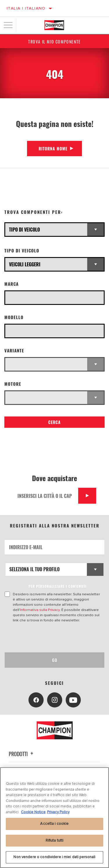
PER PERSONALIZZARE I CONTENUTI (58, 586)
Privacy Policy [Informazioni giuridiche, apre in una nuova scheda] (58, 812)
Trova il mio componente (54, 42)
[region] (54, 818)
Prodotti (22, 754)
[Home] (54, 25)
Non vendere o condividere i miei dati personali (54, 857)
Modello (14, 317)
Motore (13, 384)
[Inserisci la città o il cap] (46, 496)
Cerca (54, 422)
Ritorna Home (53, 149)
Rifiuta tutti (55, 840)
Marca (11, 284)
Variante (14, 351)
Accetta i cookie (54, 824)
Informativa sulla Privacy (40, 610)
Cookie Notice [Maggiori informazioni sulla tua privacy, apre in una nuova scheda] (33, 812)
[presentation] (53, 638)
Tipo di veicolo (22, 251)
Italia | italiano (26, 8)
